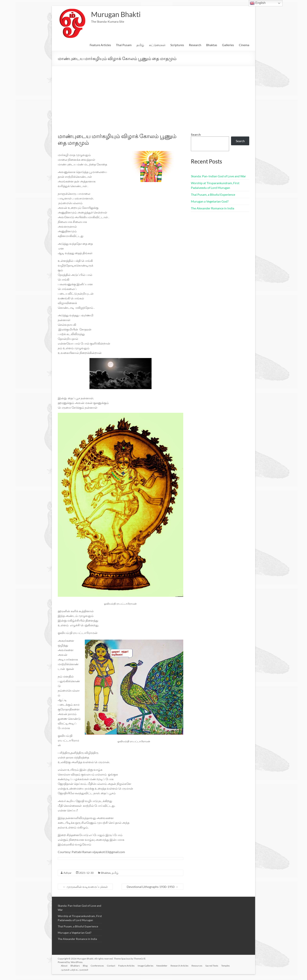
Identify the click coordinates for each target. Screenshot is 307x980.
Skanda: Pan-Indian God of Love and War (218, 176)
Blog (85, 966)
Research (195, 45)
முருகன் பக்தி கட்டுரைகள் (75, 970)
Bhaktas (212, 45)
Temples (226, 966)
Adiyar (68, 873)
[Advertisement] (153, 95)
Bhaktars (75, 966)
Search (196, 134)
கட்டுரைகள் (157, 45)
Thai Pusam (124, 45)
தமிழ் (140, 45)
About (64, 966)
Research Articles (180, 966)
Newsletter (162, 966)
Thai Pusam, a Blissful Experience (213, 194)
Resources (197, 966)
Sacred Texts (212, 966)
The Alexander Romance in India (213, 208)
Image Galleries (145, 966)
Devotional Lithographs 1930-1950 (152, 887)
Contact (111, 966)
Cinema (244, 45)
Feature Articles (100, 45)
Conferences (97, 966)
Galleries (228, 45)
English (258, 3)
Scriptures (177, 45)
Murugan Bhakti (116, 14)
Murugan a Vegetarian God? (210, 201)
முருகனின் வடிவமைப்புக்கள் (85, 887)
